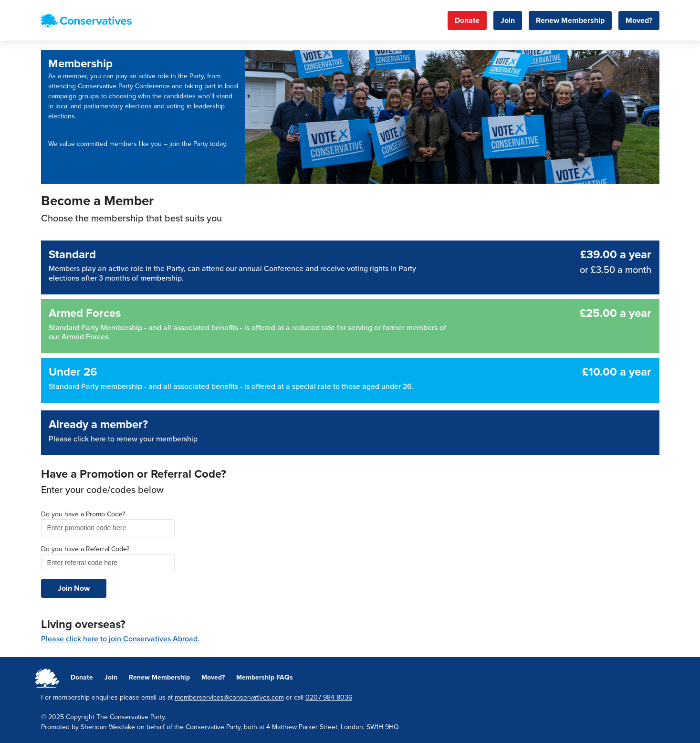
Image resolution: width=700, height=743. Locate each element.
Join (508, 21)
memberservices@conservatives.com (229, 697)
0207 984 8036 (329, 697)
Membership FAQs (265, 677)
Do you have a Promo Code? (83, 514)
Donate (467, 21)
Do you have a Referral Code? (85, 549)
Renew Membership (570, 21)
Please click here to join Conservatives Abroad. (120, 639)
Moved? (639, 21)
